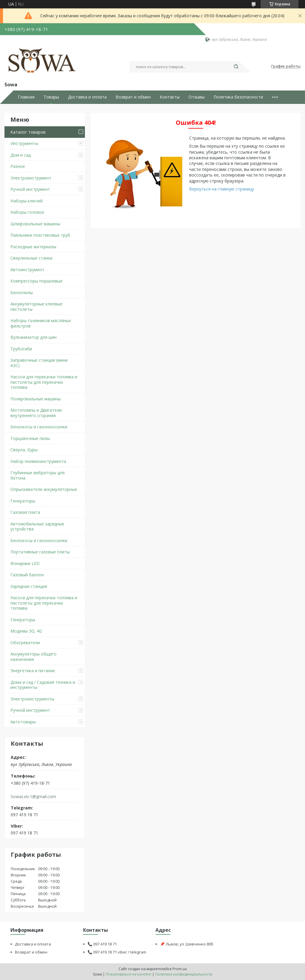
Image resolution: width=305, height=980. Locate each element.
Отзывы (197, 97)
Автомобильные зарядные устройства (37, 526)
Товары (51, 97)
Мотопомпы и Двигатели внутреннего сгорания (36, 413)
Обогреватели (25, 643)
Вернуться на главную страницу (222, 189)
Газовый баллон (27, 575)
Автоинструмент (27, 270)
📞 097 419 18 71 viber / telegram (117, 952)
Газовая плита (25, 512)
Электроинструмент (31, 178)
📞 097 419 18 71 (102, 944)
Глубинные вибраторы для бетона (38, 475)
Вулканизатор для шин (34, 337)
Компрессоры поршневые (36, 281)
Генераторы (23, 501)
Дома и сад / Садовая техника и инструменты (43, 685)
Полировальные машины (36, 399)
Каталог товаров (28, 132)
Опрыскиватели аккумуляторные (44, 489)
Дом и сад (21, 155)
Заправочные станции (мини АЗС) (39, 363)
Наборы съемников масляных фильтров (41, 323)
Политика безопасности (238, 97)
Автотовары (23, 722)
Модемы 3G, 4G (26, 631)
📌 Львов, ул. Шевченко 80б (187, 944)
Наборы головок (27, 212)
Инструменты (24, 143)
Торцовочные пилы (30, 438)
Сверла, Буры (24, 450)
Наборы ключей (27, 201)
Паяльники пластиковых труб (40, 235)
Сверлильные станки (31, 258)
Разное (18, 166)
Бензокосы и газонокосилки (39, 427)
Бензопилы (22, 292)
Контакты (170, 97)
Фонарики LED (25, 563)
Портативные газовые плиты (40, 552)
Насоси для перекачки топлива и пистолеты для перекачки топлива (44, 382)
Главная (26, 97)
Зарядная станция (29, 586)
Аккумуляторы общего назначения (34, 657)
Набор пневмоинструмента (38, 461)
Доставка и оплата (87, 97)
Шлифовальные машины (35, 224)
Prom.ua (180, 969)
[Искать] (236, 67)
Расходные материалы (33, 247)
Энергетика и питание (33, 671)
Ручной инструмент (30, 189)
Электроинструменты (32, 699)
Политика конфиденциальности (184, 974)
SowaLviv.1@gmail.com (33, 797)
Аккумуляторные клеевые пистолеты (36, 306)
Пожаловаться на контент (129, 974)
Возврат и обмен (133, 97)
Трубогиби (21, 349)
